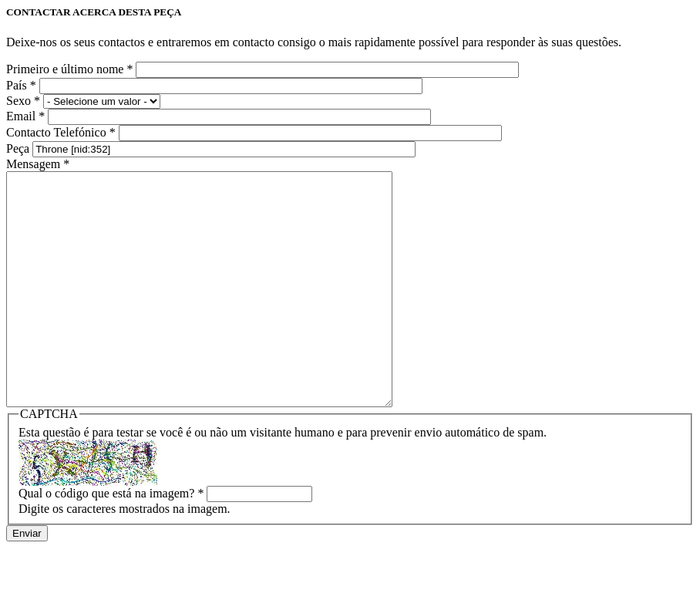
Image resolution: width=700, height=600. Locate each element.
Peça (19, 148)
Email (25, 116)
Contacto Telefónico (61, 132)
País (21, 85)
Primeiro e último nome (69, 69)
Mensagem (38, 164)
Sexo (23, 101)
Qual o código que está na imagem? (111, 539)
